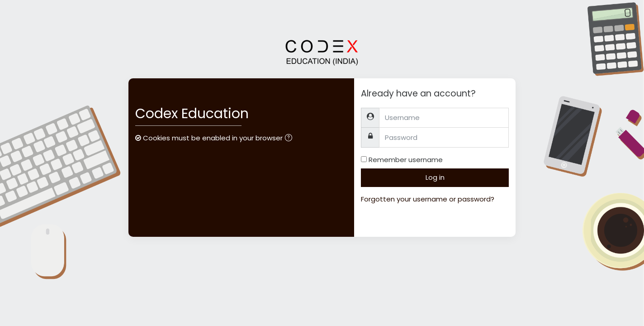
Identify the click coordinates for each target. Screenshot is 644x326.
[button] (290, 139)
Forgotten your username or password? (428, 199)
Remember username (406, 160)
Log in (435, 177)
